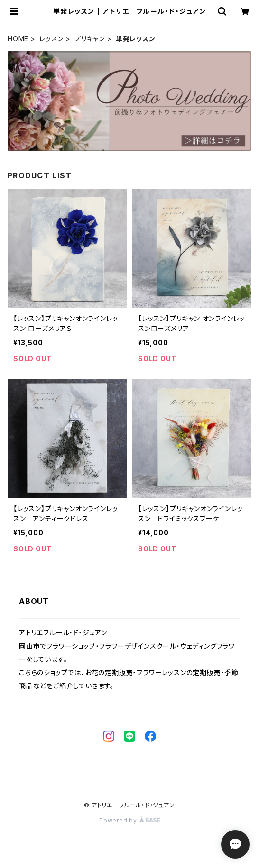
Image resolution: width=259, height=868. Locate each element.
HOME (18, 39)
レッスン (51, 39)
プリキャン (90, 39)
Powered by (129, 820)
